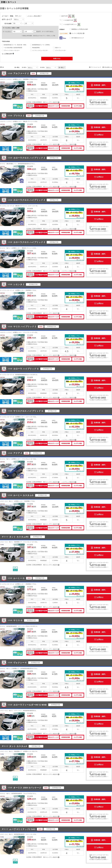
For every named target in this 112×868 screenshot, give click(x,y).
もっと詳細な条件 (7, 54)
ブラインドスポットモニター (12, 50)
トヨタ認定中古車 (70, 20)
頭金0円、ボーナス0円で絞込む (45, 32)
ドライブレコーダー (61, 50)
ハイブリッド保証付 (68, 144)
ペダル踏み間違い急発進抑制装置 (13, 48)
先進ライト (58, 48)
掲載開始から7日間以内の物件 (80, 29)
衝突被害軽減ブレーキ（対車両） (41, 45)
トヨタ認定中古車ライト (72, 24)
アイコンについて (96, 67)
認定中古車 (68, 16)
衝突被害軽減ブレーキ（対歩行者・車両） (15, 45)
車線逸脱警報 (36, 48)
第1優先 (24, 67)
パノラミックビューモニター (40, 50)
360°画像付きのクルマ (78, 38)
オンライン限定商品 (78, 33)
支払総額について (5, 24)
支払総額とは (108, 67)
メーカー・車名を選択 (34, 16)
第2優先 (42, 67)
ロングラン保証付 (52, 102)
